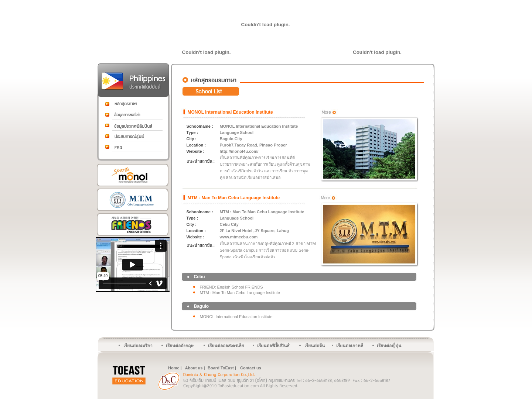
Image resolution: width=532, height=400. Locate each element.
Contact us (251, 368)
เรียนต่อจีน (315, 346)
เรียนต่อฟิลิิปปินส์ (273, 346)
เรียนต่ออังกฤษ (180, 346)
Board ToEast (221, 368)
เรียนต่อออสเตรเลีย (226, 346)
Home (174, 368)
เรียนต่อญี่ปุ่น (389, 346)
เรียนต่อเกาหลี (350, 346)
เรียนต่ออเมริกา (138, 346)
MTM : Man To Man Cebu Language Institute (234, 198)
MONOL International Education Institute (230, 112)
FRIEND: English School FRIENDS (231, 287)
